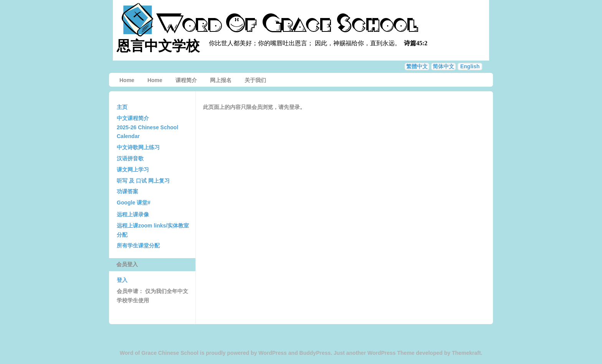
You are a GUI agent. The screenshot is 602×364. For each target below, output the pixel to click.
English (470, 66)
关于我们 (255, 80)
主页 (122, 107)
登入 (122, 280)
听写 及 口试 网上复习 (143, 181)
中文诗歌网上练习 (138, 147)
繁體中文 (417, 66)
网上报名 (221, 80)
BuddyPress (315, 353)
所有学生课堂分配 (138, 245)
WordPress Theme (391, 353)
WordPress (273, 353)
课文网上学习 (133, 170)
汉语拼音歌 (130, 158)
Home (127, 80)
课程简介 (186, 80)
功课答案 (127, 191)
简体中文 (443, 66)
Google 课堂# (134, 203)
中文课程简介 (133, 118)
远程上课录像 (133, 214)
